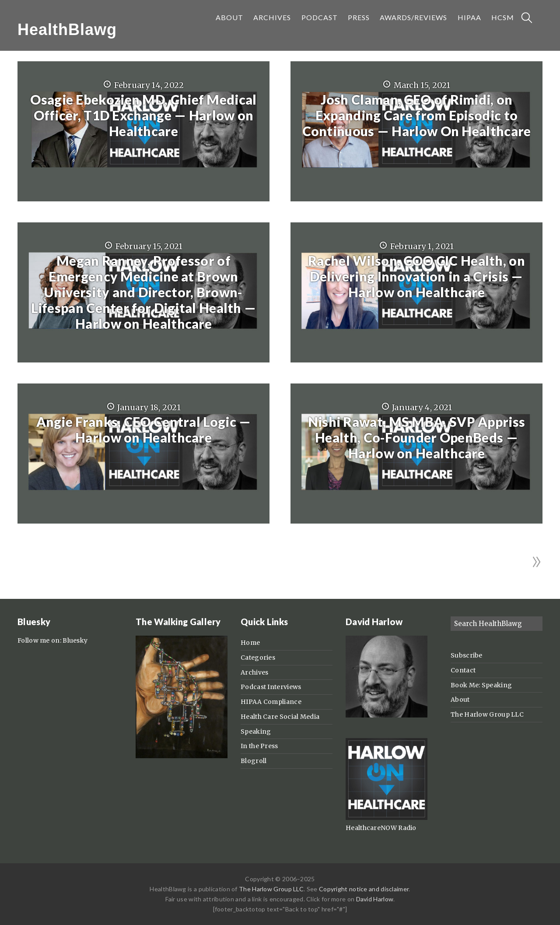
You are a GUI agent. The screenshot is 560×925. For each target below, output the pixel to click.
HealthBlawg (67, 30)
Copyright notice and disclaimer (364, 889)
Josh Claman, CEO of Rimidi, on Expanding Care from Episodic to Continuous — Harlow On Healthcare (417, 115)
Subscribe (467, 655)
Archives (254, 672)
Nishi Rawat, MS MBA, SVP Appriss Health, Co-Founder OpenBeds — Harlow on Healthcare (417, 437)
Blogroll (254, 761)
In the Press (259, 746)
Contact (463, 670)
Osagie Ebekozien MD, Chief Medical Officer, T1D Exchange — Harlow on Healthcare (143, 115)
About (460, 700)
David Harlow (375, 899)
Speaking (256, 732)
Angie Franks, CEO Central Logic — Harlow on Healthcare (144, 429)
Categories (258, 658)
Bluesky (75, 640)
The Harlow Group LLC (487, 714)
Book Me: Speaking (481, 685)
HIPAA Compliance (271, 702)
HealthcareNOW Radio (381, 828)
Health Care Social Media (280, 717)
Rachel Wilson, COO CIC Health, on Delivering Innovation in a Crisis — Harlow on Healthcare (416, 276)
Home (250, 643)
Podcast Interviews (271, 687)
